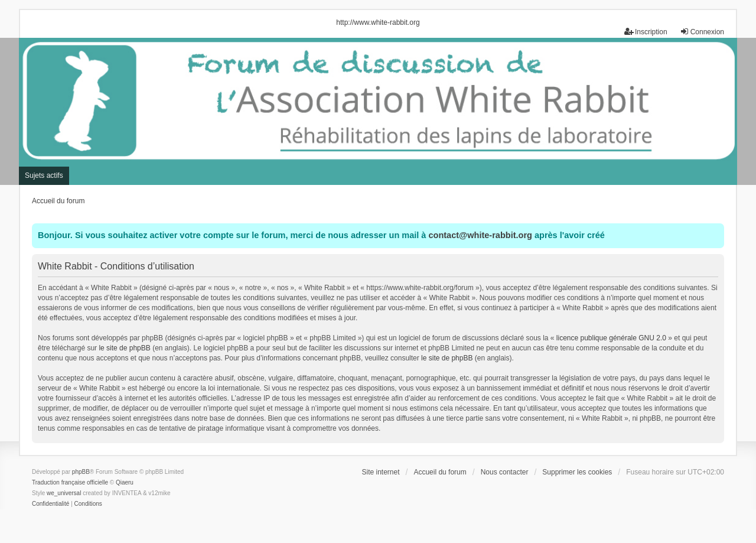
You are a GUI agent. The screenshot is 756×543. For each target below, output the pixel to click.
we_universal (64, 493)
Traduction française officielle (70, 482)
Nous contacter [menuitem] (505, 472)
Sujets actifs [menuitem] (44, 175)
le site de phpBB (124, 348)
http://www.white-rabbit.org (378, 22)
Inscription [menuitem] (646, 32)
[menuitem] (50, 504)
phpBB (81, 472)
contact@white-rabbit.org (480, 235)
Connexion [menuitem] (702, 32)
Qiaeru (125, 482)
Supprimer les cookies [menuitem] (577, 472)
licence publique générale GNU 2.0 (611, 338)
